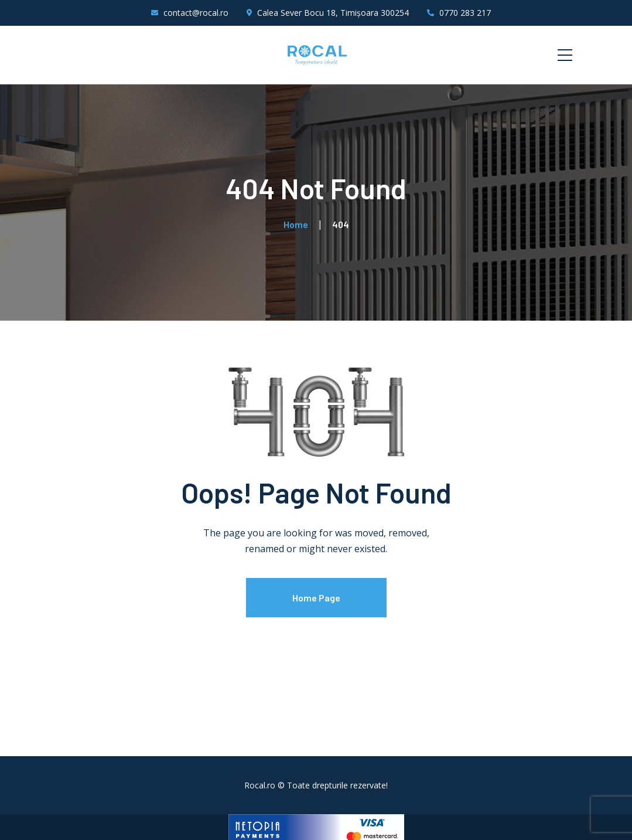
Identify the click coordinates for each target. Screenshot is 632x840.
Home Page (316, 598)
